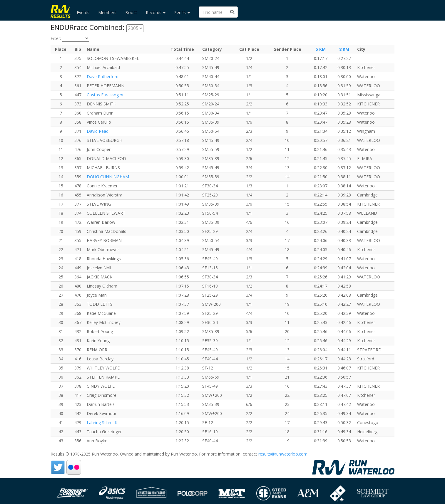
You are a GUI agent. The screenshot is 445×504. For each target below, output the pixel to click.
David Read (98, 131)
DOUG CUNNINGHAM (108, 177)
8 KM (344, 49)
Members (107, 12)
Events (83, 12)
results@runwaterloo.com (283, 454)
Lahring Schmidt (102, 422)
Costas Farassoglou (106, 95)
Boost (131, 12)
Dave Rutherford (103, 77)
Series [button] (182, 12)
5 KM (321, 49)
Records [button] (156, 12)
